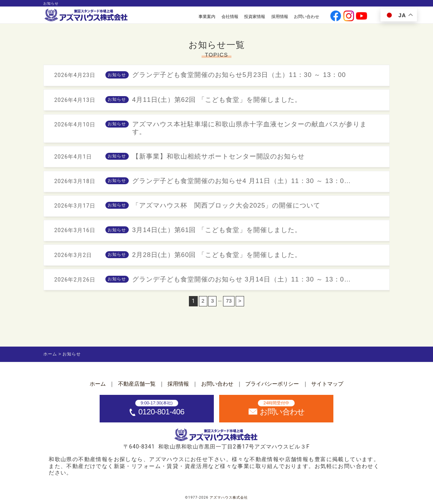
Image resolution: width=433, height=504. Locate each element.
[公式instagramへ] (349, 16)
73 (229, 305)
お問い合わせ (307, 16)
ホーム (98, 384)
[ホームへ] (87, 15)
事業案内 (207, 16)
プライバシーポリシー (272, 384)
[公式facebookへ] (336, 16)
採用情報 (280, 16)
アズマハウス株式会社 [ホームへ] (229, 497)
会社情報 (230, 16)
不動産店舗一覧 (137, 384)
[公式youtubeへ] (361, 16)
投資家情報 (255, 16)
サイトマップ (327, 384)
